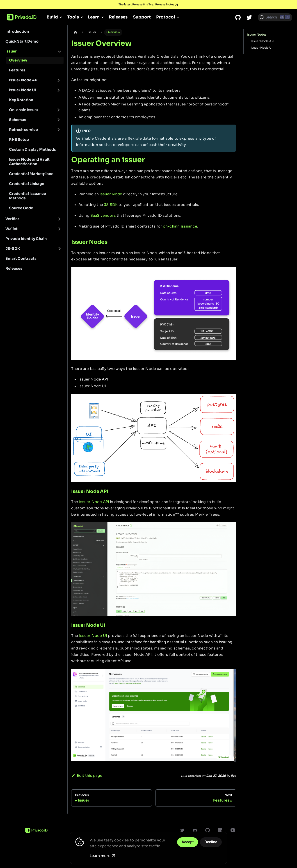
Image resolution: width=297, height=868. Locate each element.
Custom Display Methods (32, 149)
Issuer (11, 51)
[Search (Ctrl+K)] (275, 17)
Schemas (18, 120)
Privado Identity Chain (26, 239)
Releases (118, 17)
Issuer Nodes (257, 35)
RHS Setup (19, 140)
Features (17, 70)
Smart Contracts (21, 259)
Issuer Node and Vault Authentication (29, 162)
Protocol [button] (166, 17)
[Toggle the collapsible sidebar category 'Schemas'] (59, 120)
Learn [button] (94, 17)
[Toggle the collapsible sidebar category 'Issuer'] (59, 51)
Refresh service (23, 130)
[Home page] (75, 32)
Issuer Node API (24, 80)
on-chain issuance (180, 226)
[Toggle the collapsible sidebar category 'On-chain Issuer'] (59, 110)
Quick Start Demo (22, 41)
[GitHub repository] (238, 17)
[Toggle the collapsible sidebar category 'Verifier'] (59, 219)
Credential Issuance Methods (27, 196)
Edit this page (87, 776)
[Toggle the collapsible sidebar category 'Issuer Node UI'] (59, 90)
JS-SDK (13, 249)
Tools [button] (73, 17)
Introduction (17, 31)
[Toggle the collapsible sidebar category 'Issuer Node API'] (59, 80)
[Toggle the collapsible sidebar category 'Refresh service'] (59, 130)
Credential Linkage (27, 184)
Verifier (12, 219)
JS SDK (111, 205)
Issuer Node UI (22, 90)
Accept (188, 842)
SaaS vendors (103, 215)
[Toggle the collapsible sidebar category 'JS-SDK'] (59, 249)
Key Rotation (21, 100)
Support (142, 17)
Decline (211, 842)
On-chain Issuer (24, 110)
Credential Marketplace (31, 174)
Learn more (102, 856)
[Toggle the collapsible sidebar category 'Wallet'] (59, 229)
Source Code (21, 208)
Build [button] (52, 17)
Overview (18, 60)
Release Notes (165, 4)
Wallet (11, 229)
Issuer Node (111, 194)
